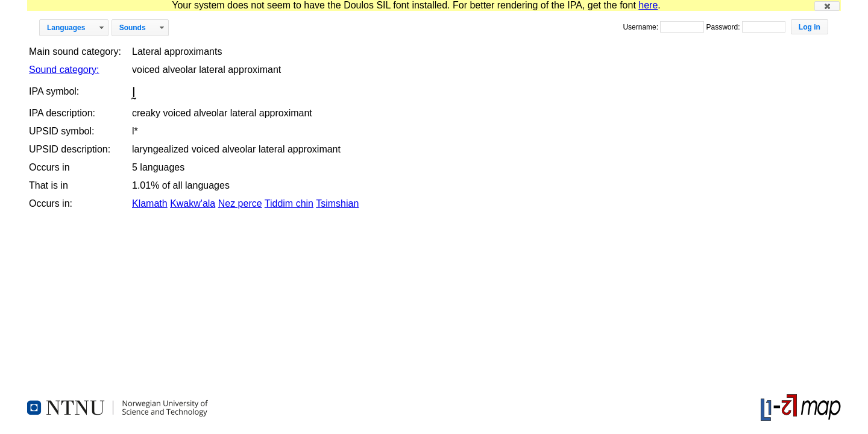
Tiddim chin (289, 203)
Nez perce (240, 203)
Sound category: (64, 70)
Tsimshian (337, 203)
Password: (724, 27)
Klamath (150, 203)
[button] (827, 6)
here (648, 5)
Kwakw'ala (193, 203)
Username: (641, 27)
